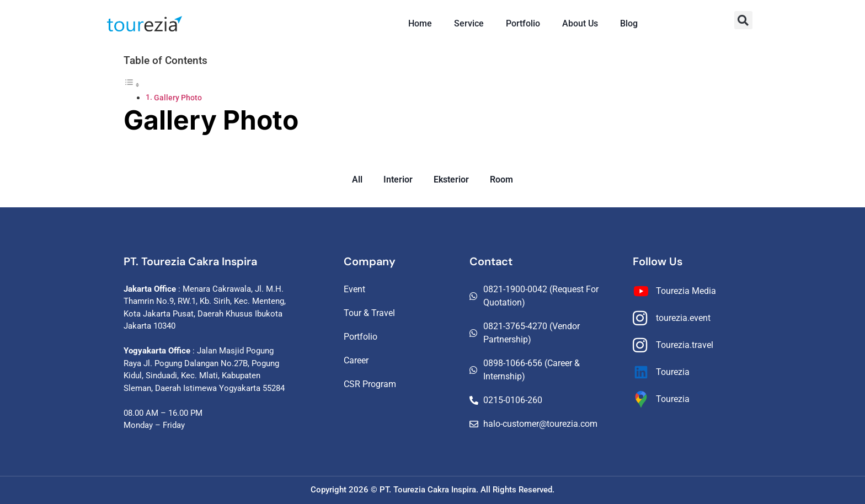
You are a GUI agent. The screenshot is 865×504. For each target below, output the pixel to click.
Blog (629, 23)
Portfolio (523, 23)
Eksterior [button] (451, 179)
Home (420, 23)
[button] (743, 20)
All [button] (357, 179)
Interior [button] (398, 179)
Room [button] (501, 179)
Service (469, 23)
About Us (580, 23)
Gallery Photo (178, 98)
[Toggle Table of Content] (132, 85)
